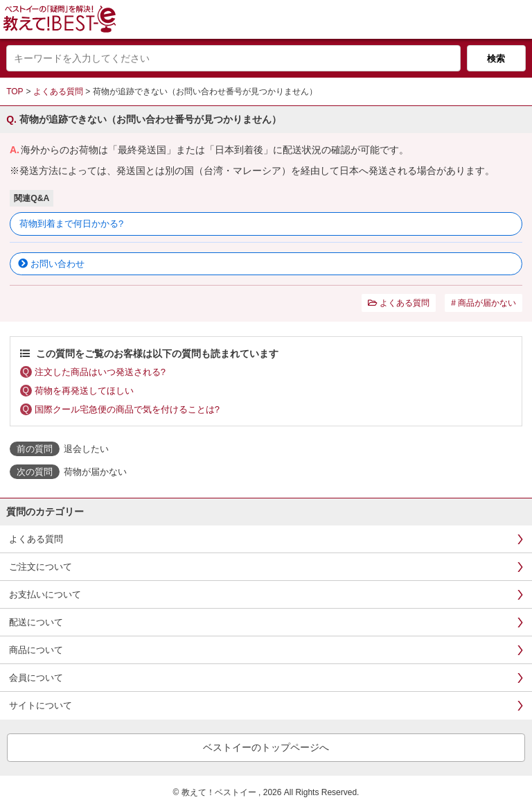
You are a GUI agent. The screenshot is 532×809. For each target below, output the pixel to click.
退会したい (86, 449)
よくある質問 (58, 92)
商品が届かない (487, 303)
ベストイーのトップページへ (266, 747)
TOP (15, 92)
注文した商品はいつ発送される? (100, 372)
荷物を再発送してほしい (84, 391)
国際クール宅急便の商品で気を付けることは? (127, 409)
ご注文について (41, 567)
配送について (36, 622)
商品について (36, 650)
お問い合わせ (57, 264)
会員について (36, 678)
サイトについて (41, 705)
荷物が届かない (95, 472)
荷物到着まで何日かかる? (71, 224)
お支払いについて (45, 594)
